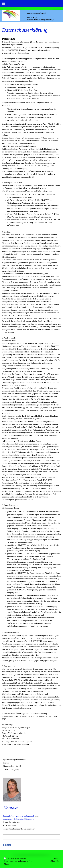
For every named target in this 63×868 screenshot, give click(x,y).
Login (57, 858)
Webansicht (54, 861)
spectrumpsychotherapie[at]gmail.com (19, 819)
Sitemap (22, 858)
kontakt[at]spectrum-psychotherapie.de (19, 816)
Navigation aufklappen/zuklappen (31, 4)
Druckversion (11, 858)
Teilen (7, 845)
